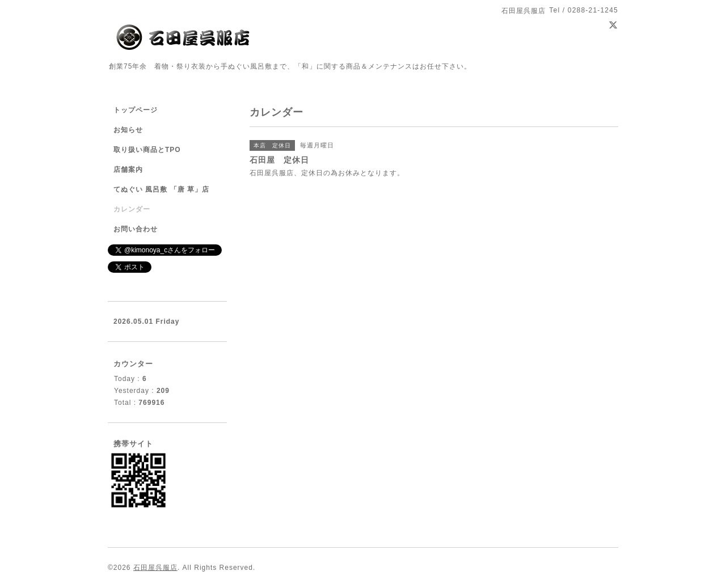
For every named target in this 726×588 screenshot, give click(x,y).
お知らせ (128, 130)
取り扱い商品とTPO (147, 150)
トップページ (136, 110)
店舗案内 (128, 170)
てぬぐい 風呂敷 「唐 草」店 (161, 189)
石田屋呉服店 (155, 568)
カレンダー (132, 209)
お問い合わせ (136, 229)
